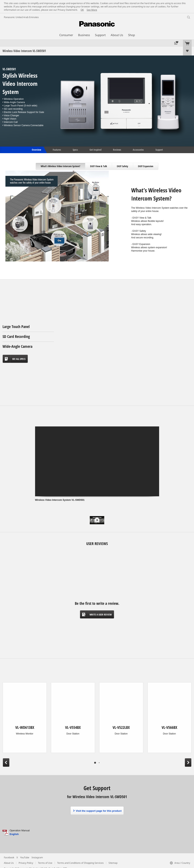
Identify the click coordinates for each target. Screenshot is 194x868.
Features (57, 149)
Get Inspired (95, 149)
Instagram (37, 857)
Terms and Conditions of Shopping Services (80, 863)
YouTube (25, 857)
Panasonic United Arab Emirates (21, 17)
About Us (9, 863)
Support (159, 149)
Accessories (138, 149)
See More (92, 10)
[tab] (61, 166)
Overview (36, 149)
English (14, 834)
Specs (75, 149)
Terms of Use (45, 863)
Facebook (9, 857)
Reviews (117, 149)
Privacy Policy (26, 863)
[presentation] (61, 166)
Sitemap (113, 863)
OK (82, 10)
